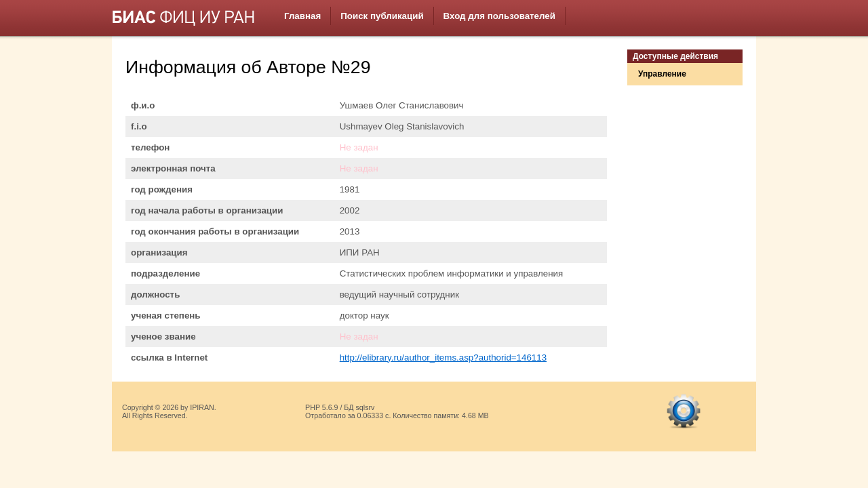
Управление (662, 74)
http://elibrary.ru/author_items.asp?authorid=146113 (443, 358)
